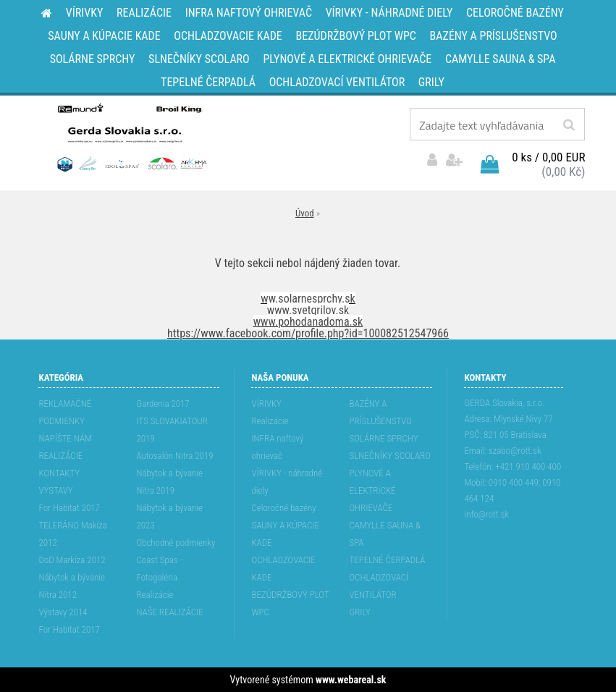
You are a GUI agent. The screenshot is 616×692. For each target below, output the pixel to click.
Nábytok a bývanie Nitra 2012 (72, 586)
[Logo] (131, 137)
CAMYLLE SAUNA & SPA (385, 534)
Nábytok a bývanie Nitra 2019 (169, 482)
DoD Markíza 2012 (72, 560)
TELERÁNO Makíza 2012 (73, 534)
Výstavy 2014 (63, 612)
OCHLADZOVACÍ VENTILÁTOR (379, 586)
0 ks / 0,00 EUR (548, 157)
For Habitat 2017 (69, 508)
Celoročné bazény (283, 508)
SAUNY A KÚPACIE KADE (285, 534)
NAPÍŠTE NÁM (65, 438)
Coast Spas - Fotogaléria (159, 569)
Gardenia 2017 (163, 404)
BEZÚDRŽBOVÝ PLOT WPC (290, 603)
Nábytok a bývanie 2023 (169, 516)
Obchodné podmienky (176, 543)
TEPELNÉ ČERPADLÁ (387, 560)
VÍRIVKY (266, 404)
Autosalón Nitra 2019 (174, 456)
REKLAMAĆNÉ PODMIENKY (65, 412)
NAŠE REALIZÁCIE (169, 612)
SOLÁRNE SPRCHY (383, 438)
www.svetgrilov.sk (308, 310)
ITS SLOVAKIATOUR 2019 (172, 430)
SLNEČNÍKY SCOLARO (389, 456)
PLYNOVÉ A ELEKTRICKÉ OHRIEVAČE (372, 490)
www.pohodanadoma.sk (308, 322)
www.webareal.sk (351, 680)
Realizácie (155, 595)
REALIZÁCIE (60, 456)
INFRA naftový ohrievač (277, 447)
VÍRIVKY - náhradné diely (287, 482)
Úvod (305, 213)
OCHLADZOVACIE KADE (283, 569)
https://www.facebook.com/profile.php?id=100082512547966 (308, 333)
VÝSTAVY (55, 490)
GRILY (359, 612)
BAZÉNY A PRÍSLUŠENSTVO (380, 412)
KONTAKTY (59, 473)
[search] (569, 125)
